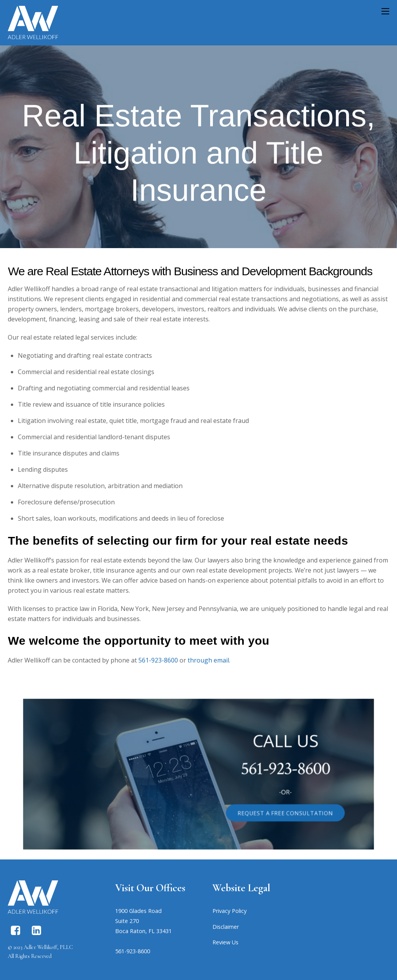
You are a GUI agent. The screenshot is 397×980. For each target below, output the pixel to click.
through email (208, 660)
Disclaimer (226, 927)
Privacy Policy (230, 911)
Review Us (225, 942)
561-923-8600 (158, 660)
